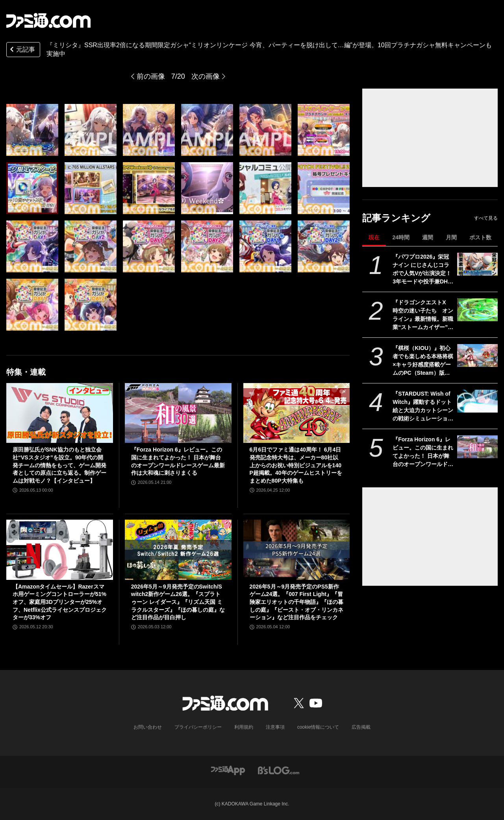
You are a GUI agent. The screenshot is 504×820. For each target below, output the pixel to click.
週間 (428, 237)
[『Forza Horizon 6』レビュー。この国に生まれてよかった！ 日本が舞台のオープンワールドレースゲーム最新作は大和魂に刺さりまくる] (477, 447)
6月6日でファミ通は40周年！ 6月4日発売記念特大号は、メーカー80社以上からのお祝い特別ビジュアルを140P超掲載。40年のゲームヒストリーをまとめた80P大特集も (296, 465)
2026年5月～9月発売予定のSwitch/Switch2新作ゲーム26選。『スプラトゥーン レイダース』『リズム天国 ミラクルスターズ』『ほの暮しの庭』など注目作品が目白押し (178, 602)
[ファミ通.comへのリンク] (48, 20)
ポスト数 (480, 237)
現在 (374, 237)
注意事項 (275, 727)
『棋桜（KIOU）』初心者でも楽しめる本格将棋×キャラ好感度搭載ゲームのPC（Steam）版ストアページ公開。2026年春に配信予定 (423, 361)
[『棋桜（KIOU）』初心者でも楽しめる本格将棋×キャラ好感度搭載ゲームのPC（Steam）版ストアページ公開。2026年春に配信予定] (477, 355)
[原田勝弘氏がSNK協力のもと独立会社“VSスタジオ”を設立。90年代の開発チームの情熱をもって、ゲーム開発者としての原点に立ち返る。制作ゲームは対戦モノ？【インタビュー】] (60, 413)
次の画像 (206, 76)
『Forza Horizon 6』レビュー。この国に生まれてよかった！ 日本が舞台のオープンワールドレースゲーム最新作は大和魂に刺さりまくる (423, 452)
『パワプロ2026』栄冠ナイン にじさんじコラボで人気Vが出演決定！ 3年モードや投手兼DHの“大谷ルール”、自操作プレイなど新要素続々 (423, 270)
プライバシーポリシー (198, 727)
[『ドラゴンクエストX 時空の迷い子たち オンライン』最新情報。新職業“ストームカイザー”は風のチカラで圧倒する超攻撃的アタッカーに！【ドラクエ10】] (477, 310)
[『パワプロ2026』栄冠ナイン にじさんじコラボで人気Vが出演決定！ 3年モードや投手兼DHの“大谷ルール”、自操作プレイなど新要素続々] (477, 264)
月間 (451, 237)
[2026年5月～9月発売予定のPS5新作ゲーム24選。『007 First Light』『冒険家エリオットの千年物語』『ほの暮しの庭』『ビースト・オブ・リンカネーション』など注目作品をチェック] (297, 550)
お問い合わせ (148, 727)
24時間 (401, 237)
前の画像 (151, 76)
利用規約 (244, 727)
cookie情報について (318, 727)
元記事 (22, 50)
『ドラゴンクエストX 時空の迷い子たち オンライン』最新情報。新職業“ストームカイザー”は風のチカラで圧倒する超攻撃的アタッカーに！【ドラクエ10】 (423, 315)
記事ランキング (396, 218)
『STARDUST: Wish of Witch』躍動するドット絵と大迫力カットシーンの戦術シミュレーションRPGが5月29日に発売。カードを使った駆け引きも (423, 407)
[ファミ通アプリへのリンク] (228, 770)
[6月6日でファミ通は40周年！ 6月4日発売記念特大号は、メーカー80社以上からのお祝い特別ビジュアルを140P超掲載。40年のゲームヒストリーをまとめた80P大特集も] (297, 413)
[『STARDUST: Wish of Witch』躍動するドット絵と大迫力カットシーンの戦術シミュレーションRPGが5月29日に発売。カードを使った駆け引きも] (477, 401)
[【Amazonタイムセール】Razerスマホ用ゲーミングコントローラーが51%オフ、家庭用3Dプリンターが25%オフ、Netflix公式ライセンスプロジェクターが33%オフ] (60, 550)
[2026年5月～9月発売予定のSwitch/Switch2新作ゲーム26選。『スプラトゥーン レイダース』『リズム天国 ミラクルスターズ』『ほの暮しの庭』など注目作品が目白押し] (178, 550)
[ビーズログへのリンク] (279, 770)
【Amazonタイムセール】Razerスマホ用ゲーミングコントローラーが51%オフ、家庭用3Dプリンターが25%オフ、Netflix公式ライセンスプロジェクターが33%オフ (60, 602)
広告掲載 (361, 727)
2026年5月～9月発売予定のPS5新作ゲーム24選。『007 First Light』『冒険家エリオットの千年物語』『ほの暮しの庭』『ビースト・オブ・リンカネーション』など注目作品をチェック (296, 602)
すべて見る (486, 218)
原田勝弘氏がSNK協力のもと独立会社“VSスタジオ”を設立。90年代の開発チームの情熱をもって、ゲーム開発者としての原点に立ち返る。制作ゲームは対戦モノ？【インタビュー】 (59, 465)
